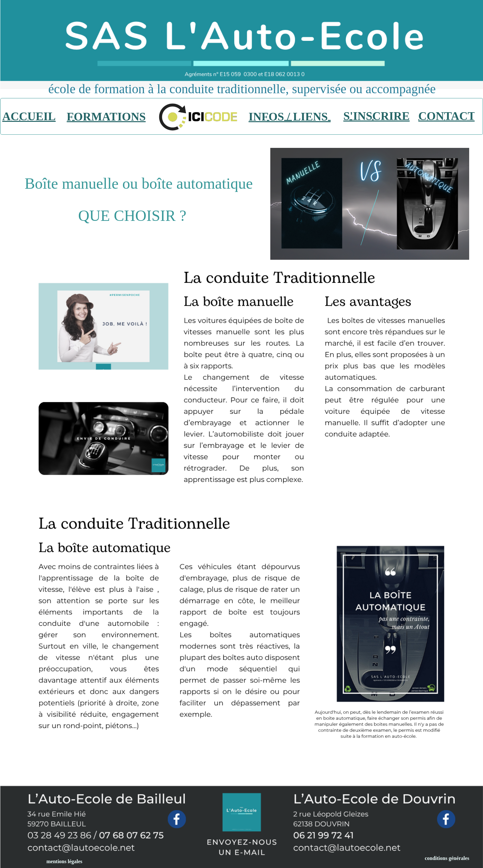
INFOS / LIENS (289, 117)
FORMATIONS (106, 117)
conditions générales (447, 858)
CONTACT (447, 116)
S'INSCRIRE (376, 116)
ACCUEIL (29, 116)
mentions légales (64, 861)
